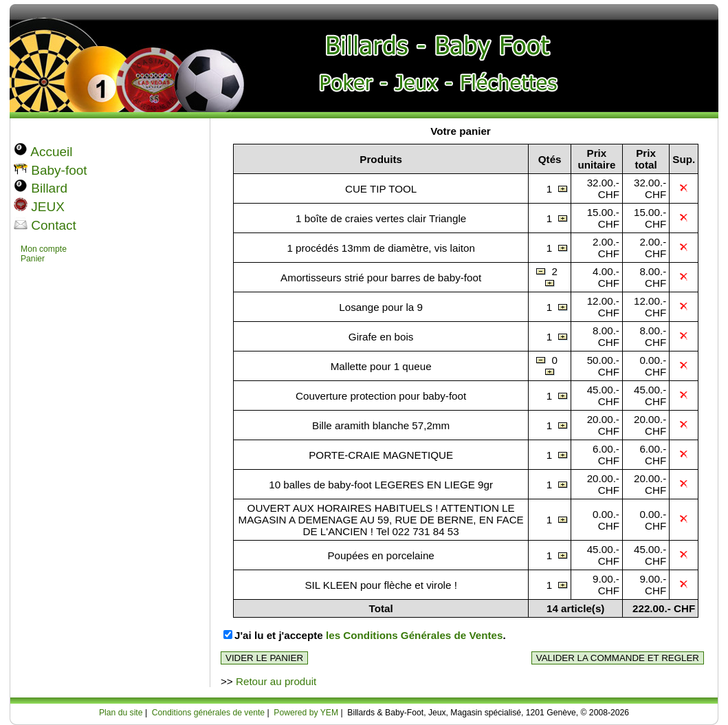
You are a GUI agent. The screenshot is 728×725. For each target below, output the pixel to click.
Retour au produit (276, 681)
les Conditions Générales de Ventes (414, 635)
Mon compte (44, 249)
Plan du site (121, 713)
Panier (33, 259)
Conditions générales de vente (208, 713)
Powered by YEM (306, 713)
